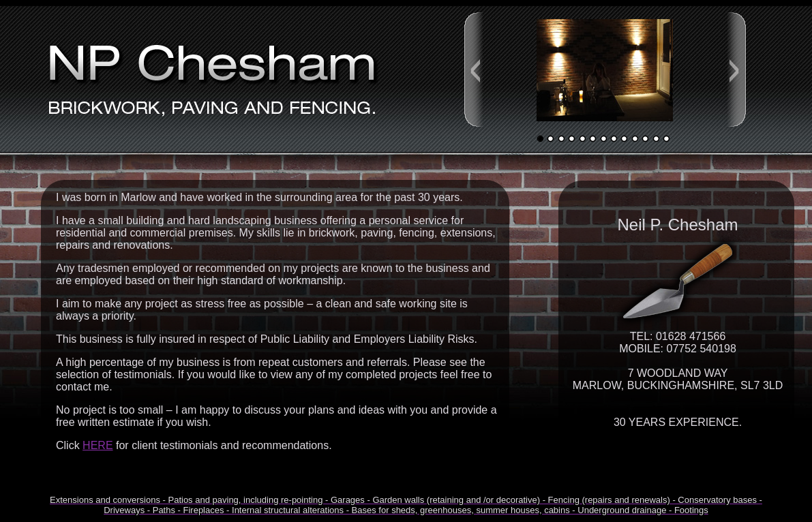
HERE (97, 445)
